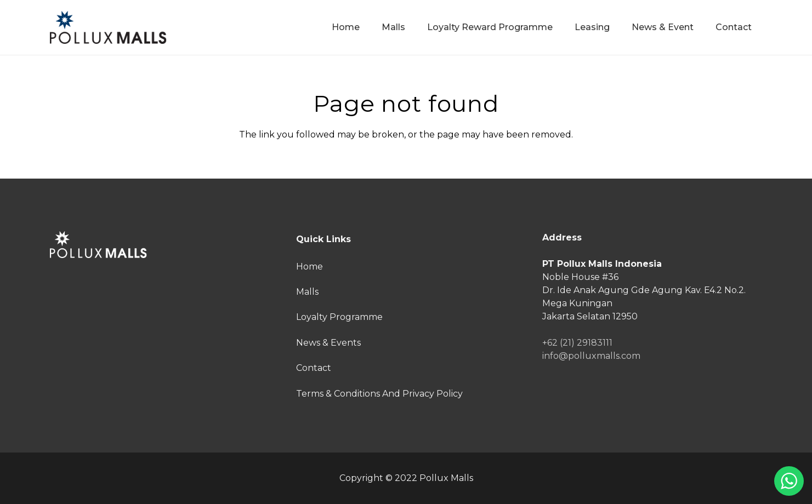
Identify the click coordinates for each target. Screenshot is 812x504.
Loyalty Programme (339, 317)
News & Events (328, 343)
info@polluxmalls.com (591, 356)
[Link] (108, 27)
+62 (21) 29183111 (577, 343)
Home (310, 267)
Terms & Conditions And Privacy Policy (379, 394)
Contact (314, 368)
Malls (307, 292)
